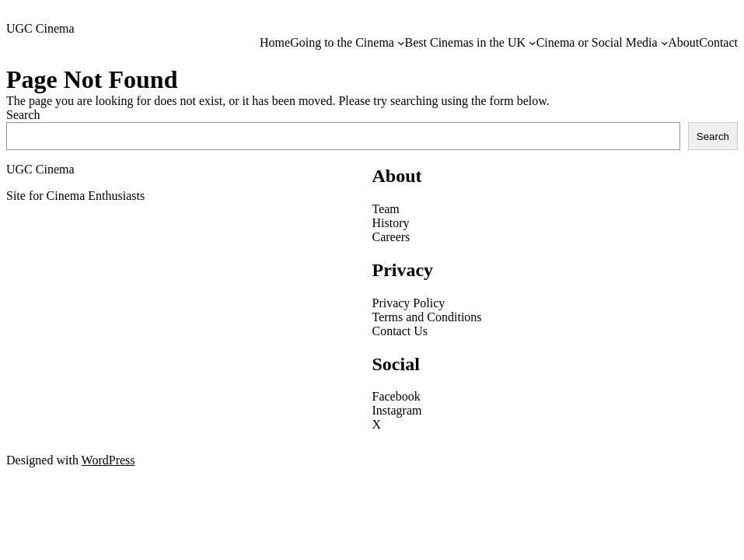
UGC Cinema (40, 28)
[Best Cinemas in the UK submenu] (533, 43)
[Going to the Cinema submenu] (401, 43)
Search (23, 115)
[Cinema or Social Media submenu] (665, 43)
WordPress (108, 460)
